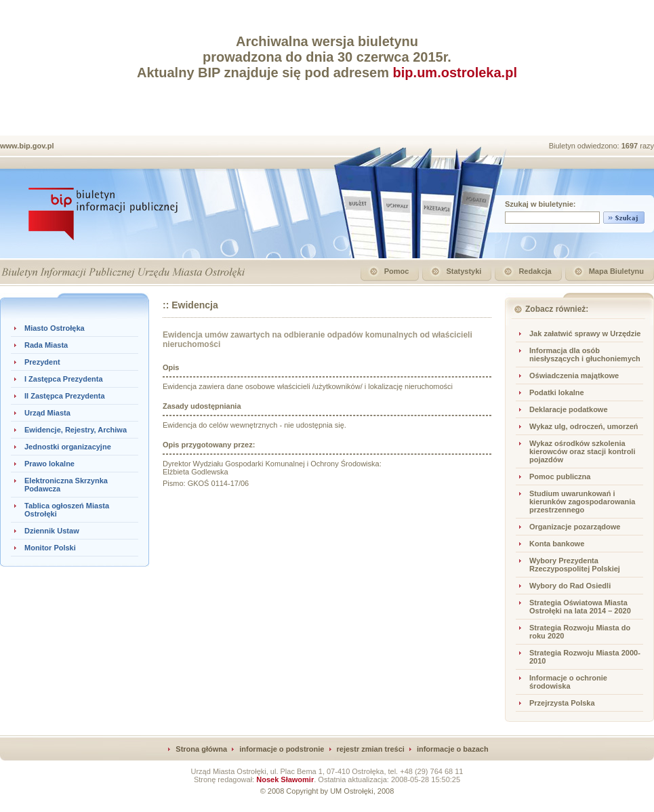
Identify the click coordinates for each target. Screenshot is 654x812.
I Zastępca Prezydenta (64, 379)
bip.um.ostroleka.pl (455, 73)
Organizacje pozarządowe (575, 527)
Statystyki (464, 271)
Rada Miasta (46, 345)
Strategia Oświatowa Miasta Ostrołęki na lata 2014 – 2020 (580, 607)
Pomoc (397, 271)
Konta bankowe (557, 544)
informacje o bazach (453, 749)
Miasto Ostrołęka (55, 328)
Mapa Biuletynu (616, 271)
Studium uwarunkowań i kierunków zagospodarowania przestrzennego (582, 502)
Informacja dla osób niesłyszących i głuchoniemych (585, 354)
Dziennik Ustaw (52, 531)
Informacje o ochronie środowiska (568, 682)
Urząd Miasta (47, 413)
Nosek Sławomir (285, 779)
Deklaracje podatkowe (569, 409)
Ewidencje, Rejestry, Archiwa (76, 430)
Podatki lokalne (557, 392)
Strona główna (201, 749)
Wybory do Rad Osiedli (570, 586)
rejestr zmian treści (371, 749)
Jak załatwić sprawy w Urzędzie (585, 333)
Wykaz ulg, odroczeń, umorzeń (584, 426)
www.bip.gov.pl (27, 146)
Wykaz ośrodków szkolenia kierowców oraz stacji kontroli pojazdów (583, 451)
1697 (631, 146)
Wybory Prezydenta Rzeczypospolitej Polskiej (575, 565)
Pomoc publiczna (560, 476)
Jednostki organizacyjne (68, 447)
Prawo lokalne (49, 464)
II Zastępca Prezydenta (65, 396)
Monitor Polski (50, 548)
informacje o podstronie (282, 749)
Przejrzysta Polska (562, 703)
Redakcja (535, 271)
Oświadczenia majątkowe (574, 375)
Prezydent (42, 362)
